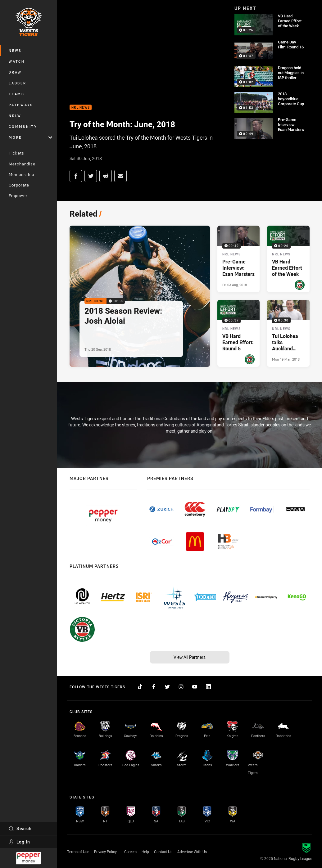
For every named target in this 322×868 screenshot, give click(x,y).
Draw (15, 72)
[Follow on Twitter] (167, 687)
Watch (17, 61)
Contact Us (163, 852)
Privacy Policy (105, 852)
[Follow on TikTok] (140, 687)
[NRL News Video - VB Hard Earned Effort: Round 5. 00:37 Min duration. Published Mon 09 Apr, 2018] (239, 333)
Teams (17, 94)
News (15, 50)
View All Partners (190, 657)
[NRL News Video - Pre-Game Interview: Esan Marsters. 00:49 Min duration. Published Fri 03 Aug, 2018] (239, 259)
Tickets (16, 153)
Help (145, 852)
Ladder (18, 83)
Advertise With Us (192, 852)
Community (23, 126)
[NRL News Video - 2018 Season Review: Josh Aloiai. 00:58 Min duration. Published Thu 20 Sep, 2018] (140, 296)
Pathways (21, 105)
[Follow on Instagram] (181, 687)
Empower (18, 196)
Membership (21, 174)
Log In (19, 842)
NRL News (81, 108)
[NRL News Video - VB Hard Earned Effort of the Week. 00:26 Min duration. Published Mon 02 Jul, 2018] (288, 259)
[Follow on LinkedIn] (208, 687)
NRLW (15, 116)
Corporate (19, 185)
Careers (130, 852)
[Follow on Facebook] (154, 687)
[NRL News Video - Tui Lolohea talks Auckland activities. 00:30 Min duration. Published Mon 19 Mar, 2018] (288, 333)
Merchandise (22, 164)
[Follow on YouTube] (195, 687)
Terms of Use (78, 852)
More (30, 137)
